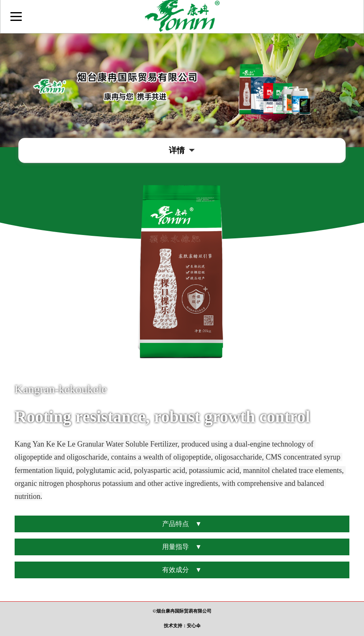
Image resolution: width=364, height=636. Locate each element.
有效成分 (182, 570)
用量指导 (182, 547)
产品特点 (182, 524)
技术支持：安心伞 (182, 626)
